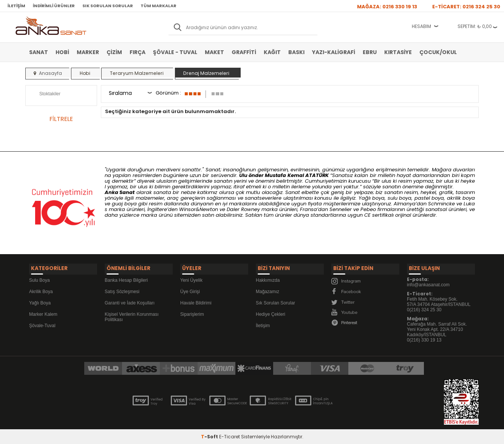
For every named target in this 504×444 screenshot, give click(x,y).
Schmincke (441, 204)
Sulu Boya (39, 278)
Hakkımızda (268, 278)
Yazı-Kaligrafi (334, 52)
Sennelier (341, 209)
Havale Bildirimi (196, 301)
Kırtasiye (398, 52)
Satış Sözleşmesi (122, 289)
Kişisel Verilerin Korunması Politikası (132, 315)
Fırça (138, 52)
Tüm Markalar (158, 6)
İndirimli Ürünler (54, 6)
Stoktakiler (45, 95)
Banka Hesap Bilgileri (126, 278)
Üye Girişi (190, 289)
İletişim (16, 6)
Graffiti (244, 52)
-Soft (210, 434)
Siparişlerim (192, 312)
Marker (88, 52)
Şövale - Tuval (175, 52)
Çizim (114, 52)
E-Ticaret (230, 434)
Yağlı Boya (40, 301)
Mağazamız (267, 289)
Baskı (296, 52)
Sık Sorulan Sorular (108, 6)
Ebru (370, 52)
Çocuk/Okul (438, 52)
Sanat (39, 52)
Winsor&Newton (199, 209)
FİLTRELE (61, 119)
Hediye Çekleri (271, 312)
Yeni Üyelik (191, 278)
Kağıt (272, 52)
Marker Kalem (43, 312)
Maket (214, 52)
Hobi (62, 52)
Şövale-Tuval (42, 323)
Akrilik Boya (41, 289)
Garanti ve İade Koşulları (130, 301)
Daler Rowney (244, 209)
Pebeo (368, 209)
